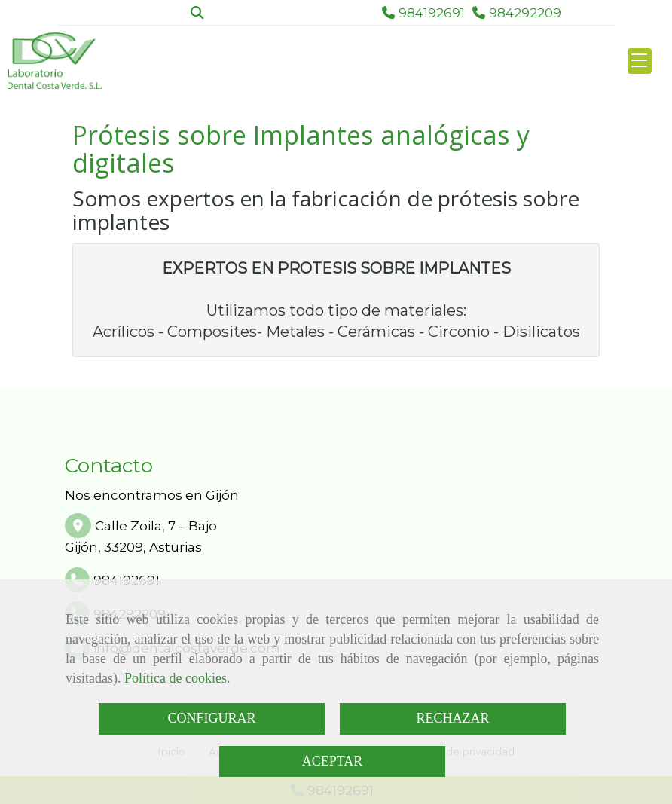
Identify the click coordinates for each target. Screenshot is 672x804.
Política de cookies (176, 678)
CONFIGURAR (211, 718)
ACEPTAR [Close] (333, 761)
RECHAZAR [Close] (452, 718)
